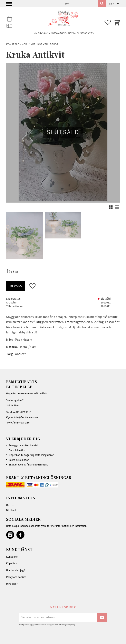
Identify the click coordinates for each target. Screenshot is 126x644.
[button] (10, 5)
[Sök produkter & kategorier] (80, 4)
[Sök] (102, 4)
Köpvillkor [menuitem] (12, 563)
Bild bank (11, 510)
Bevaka (16, 286)
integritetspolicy (69, 625)
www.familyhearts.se (18, 423)
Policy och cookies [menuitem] (16, 577)
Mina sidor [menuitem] (12, 584)
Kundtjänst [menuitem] (12, 557)
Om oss (10, 505)
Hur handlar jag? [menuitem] (16, 570)
